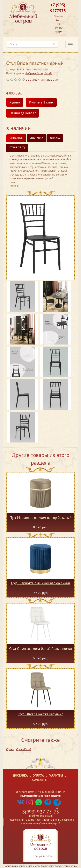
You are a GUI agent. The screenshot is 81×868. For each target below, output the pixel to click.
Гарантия (56, 775)
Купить (15, 102)
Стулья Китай (24, 749)
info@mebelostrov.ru (41, 816)
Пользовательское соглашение (60, 866)
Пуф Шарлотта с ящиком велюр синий (40, 583)
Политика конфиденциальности (22, 866)
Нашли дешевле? (23, 113)
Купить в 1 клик (41, 102)
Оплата (55, 138)
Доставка (37, 138)
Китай (48, 73)
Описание (16, 138)
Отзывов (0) (17, 147)
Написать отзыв (49, 80)
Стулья (10, 749)
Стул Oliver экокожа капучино (40, 714)
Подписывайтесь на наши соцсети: (40, 796)
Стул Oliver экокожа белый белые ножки (40, 649)
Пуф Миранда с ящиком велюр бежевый (40, 518)
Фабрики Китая (34, 73)
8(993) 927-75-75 (41, 812)
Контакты (40, 780)
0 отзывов (31, 80)
